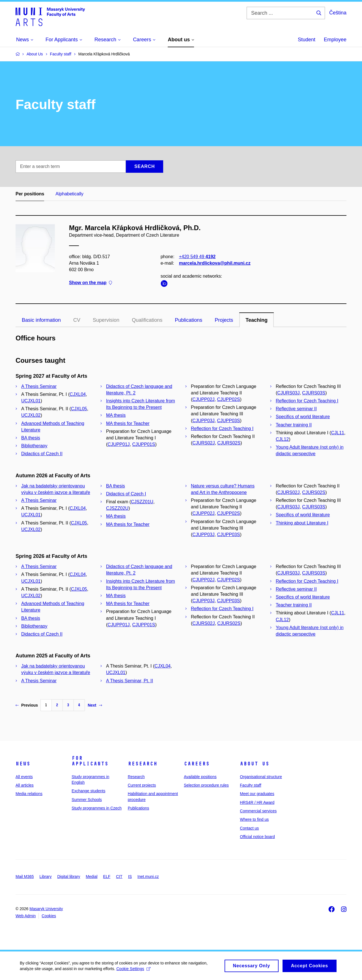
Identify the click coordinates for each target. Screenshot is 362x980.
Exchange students (88, 791)
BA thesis (31, 438)
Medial (91, 877)
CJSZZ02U (117, 508)
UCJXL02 (31, 415)
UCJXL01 (31, 401)
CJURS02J (203, 443)
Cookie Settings (133, 970)
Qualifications (147, 320)
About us (255, 764)
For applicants (90, 761)
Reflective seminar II (296, 409)
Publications (188, 320)
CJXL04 (78, 394)
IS (130, 877)
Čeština (338, 13)
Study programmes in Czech (97, 808)
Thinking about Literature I (302, 523)
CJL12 (282, 439)
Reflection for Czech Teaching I (222, 429)
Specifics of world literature (303, 417)
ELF (107, 877)
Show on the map (90, 283)
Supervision (106, 320)
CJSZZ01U (142, 502)
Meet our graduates (257, 794)
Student (307, 40)
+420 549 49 (197, 257)
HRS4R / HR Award (257, 802)
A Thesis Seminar (39, 386)
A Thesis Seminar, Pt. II (130, 681)
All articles (25, 785)
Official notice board (257, 837)
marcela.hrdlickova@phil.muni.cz (215, 263)
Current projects (142, 785)
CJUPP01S (144, 444)
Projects (224, 320)
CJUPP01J (118, 444)
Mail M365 (25, 877)
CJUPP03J (203, 421)
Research (143, 764)
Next (95, 705)
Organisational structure (261, 777)
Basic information (41, 320)
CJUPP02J (203, 399)
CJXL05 (79, 409)
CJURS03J (288, 393)
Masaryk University (46, 909)
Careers (197, 764)
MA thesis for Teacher (128, 423)
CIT (119, 877)
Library (46, 877)
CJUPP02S (228, 399)
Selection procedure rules (206, 785)
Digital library (69, 877)
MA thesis (116, 415)
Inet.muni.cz (148, 877)
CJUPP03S (228, 421)
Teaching (257, 320)
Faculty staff (250, 785)
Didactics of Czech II (42, 454)
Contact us (249, 828)
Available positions (200, 777)
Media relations (29, 794)
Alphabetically (69, 194)
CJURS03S (314, 393)
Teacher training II (294, 425)
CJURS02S (229, 443)
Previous (27, 705)
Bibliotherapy (34, 446)
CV (77, 320)
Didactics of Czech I (126, 494)
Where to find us (254, 819)
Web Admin (26, 916)
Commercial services (258, 811)
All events (24, 777)
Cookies (49, 916)
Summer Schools (87, 800)
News (23, 764)
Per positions (30, 194)
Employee (335, 40)
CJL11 (338, 433)
